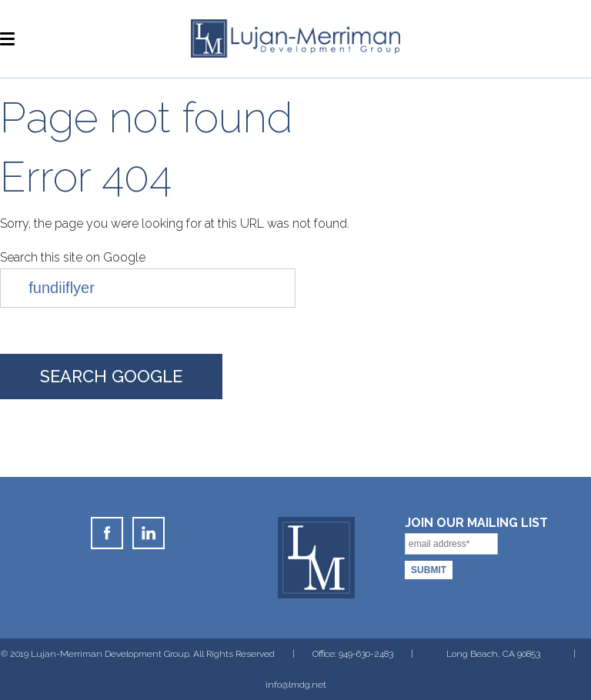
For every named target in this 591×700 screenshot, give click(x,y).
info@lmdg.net (296, 685)
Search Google (111, 376)
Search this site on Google (73, 257)
